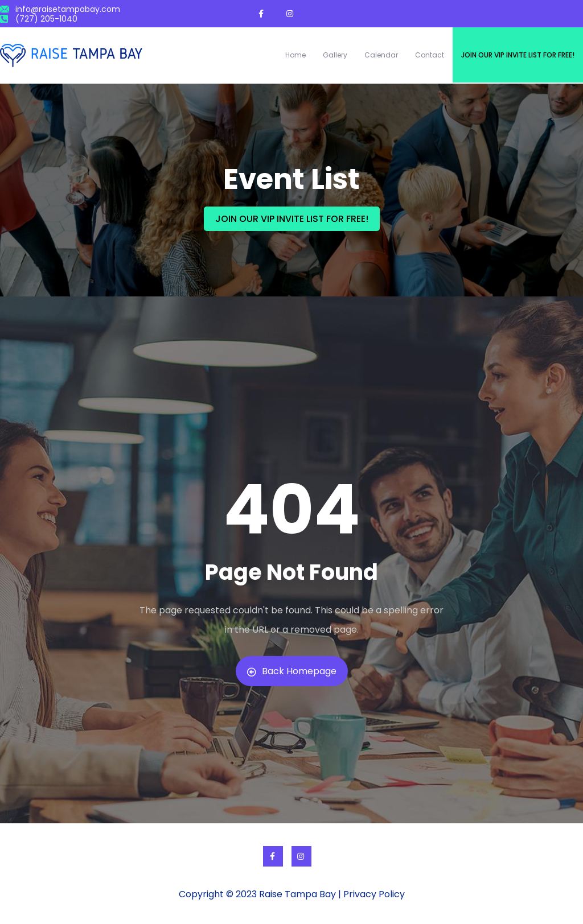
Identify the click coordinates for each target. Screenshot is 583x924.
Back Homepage (292, 671)
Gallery (335, 55)
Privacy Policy (374, 894)
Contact (430, 55)
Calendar (381, 55)
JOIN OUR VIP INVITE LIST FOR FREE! (292, 219)
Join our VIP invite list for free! (518, 55)
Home (295, 55)
